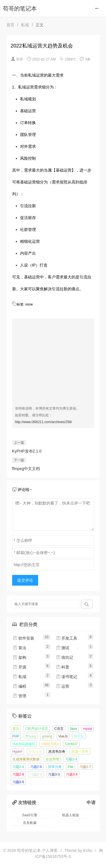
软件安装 (23, 638)
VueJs (63, 736)
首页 (10, 25)
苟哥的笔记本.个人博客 (37, 850)
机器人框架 (71, 815)
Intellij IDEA (50, 744)
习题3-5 (18, 782)
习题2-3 (71, 759)
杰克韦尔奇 (57, 752)
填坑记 (65, 657)
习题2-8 (18, 774)
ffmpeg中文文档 (26, 469)
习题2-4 (18, 767)
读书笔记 (67, 677)
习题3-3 (54, 774)
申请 (91, 802)
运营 (63, 686)
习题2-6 (36, 767)
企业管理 (52, 759)
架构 (20, 657)
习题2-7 (85, 767)
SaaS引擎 (30, 815)
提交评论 (25, 580)
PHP (16, 736)
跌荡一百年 (80, 752)
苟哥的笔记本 (20, 8)
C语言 (59, 729)
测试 (63, 648)
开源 (20, 667)
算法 (20, 648)
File (71, 767)
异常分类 (55, 767)
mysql (87, 729)
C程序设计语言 (37, 729)
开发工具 (67, 638)
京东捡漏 (30, 823)
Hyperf (17, 752)
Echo (88, 850)
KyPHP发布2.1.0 (27, 451)
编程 (20, 686)
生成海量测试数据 (26, 759)
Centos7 (71, 744)
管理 (20, 696)
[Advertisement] (53, 364)
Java (73, 729)
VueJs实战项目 (24, 744)
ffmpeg (31, 736)
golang (47, 736)
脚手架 (79, 736)
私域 (25, 25)
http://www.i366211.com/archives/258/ (44, 422)
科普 (63, 667)
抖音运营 (35, 752)
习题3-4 (72, 774)
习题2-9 (36, 774)
